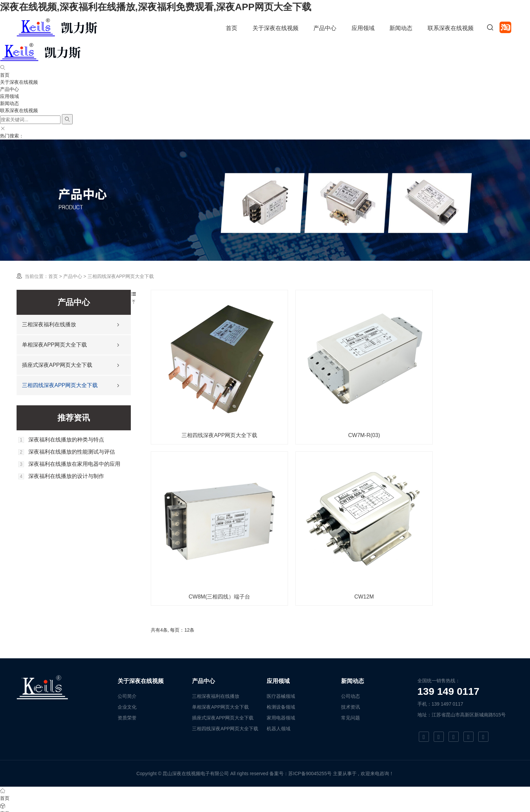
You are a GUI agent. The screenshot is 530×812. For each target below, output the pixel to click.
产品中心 (325, 28)
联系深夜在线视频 (451, 28)
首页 (232, 28)
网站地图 (9, 808)
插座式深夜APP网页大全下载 (57, 365)
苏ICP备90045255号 (310, 731)
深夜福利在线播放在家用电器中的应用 (74, 464)
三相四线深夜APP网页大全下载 (60, 385)
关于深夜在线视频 (275, 28)
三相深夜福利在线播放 (49, 324)
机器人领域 (279, 686)
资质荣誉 (127, 675)
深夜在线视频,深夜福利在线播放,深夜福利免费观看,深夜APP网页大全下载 (156, 7)
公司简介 (127, 654)
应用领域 (363, 28)
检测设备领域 (281, 664)
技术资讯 (351, 664)
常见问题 (351, 675)
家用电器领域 (281, 675)
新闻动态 (401, 28)
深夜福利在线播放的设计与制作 (66, 476)
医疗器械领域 (281, 654)
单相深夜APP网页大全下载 (54, 345)
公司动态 (351, 654)
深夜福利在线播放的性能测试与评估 (72, 452)
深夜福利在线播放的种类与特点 (66, 440)
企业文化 (127, 664)
